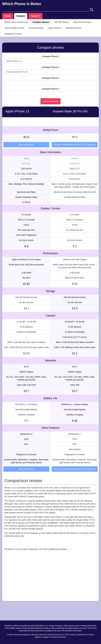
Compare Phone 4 (50, 89)
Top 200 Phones (61, 22)
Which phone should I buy (16, 22)
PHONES (21, 16)
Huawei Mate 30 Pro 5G (70, 111)
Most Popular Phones (14, 28)
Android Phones (36, 28)
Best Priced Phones (83, 22)
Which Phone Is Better (22, 4)
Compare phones (41, 22)
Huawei (75, 158)
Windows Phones (74, 28)
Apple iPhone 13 (17, 111)
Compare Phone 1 (50, 56)
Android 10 (75, 163)
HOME (8, 16)
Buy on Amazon (26, 145)
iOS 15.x (26, 163)
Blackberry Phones (13, 34)
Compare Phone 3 (50, 78)
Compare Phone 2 (50, 67)
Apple (26, 158)
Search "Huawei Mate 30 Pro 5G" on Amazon (75, 145)
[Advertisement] (50, 578)
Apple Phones (55, 28)
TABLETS (35, 16)
